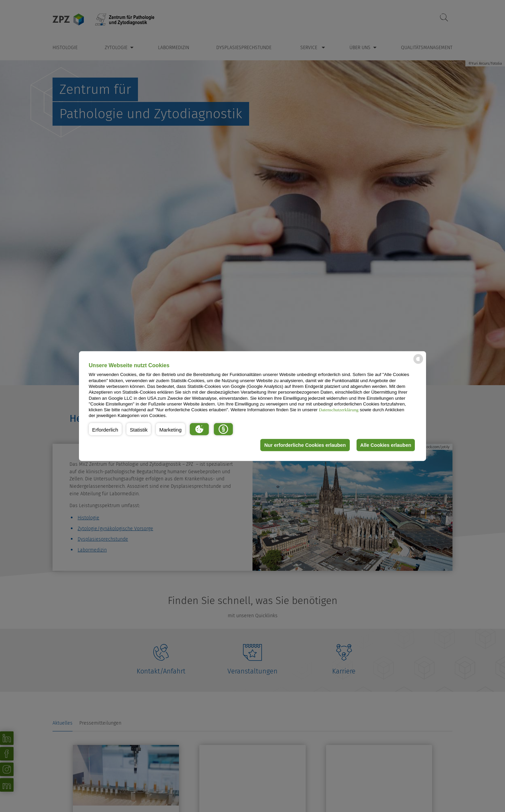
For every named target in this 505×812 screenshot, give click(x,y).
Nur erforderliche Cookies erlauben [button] (305, 445)
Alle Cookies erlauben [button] (385, 445)
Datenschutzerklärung (339, 410)
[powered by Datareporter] (418, 363)
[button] (105, 429)
